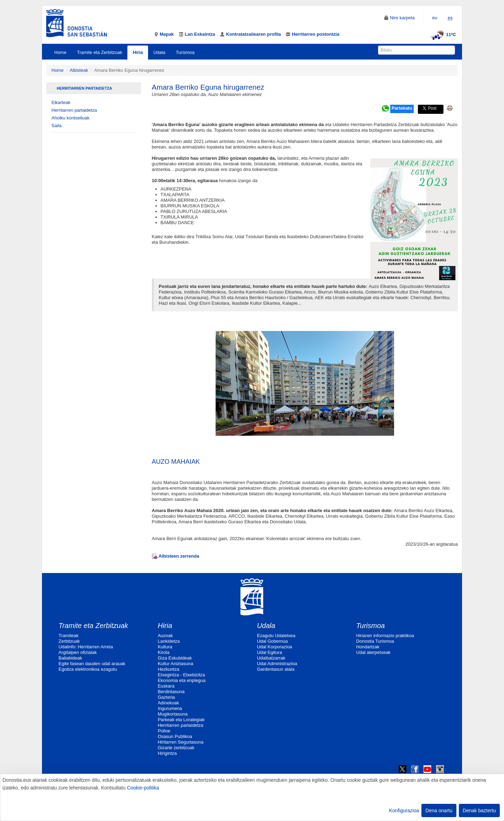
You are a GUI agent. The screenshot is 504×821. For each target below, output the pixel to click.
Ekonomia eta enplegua (182, 680)
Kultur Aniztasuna (176, 664)
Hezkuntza (169, 669)
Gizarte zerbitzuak (176, 748)
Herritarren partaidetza (84, 88)
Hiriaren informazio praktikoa (385, 636)
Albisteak (79, 70)
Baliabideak (70, 658)
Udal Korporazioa (274, 647)
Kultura (165, 647)
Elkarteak (61, 102)
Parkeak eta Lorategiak (181, 720)
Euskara (166, 686)
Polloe (164, 731)
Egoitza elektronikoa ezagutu (88, 669)
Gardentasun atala (276, 669)
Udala (159, 52)
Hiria (138, 52)
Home (60, 52)
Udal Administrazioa (277, 664)
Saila (57, 126)
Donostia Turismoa (375, 641)
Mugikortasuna (173, 714)
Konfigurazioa (404, 810)
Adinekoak (169, 703)
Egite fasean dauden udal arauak (92, 664)
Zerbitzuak (69, 641)
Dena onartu (439, 810)
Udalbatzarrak (271, 658)
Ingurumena (170, 708)
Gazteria (166, 697)
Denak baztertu (479, 810)
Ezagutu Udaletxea (276, 636)
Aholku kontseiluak (70, 118)
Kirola (164, 652)
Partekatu (402, 108)
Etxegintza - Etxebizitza (181, 675)
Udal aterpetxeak (373, 652)
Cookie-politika (143, 788)
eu (435, 18)
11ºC (442, 35)
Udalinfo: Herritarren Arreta (86, 647)
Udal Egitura (269, 652)
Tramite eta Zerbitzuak (100, 52)
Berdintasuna (171, 692)
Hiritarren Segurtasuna (181, 742)
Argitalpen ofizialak (78, 652)
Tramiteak (68, 636)
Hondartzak (368, 647)
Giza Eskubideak (175, 658)
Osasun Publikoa (175, 736)
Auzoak (165, 636)
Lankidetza (169, 641)
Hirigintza (167, 753)
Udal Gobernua (272, 641)
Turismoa (185, 52)
